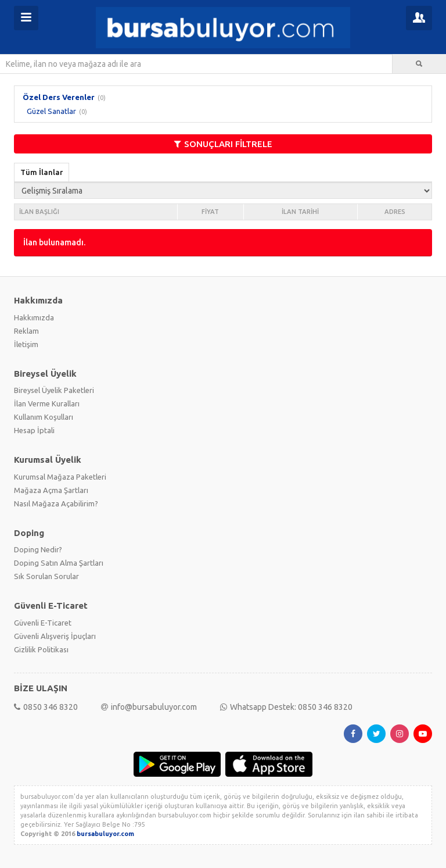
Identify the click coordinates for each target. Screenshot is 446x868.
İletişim (26, 344)
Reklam (26, 331)
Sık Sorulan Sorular (46, 576)
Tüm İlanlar (42, 172)
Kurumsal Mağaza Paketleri (60, 477)
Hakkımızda (34, 317)
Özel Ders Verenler (59, 97)
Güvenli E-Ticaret (43, 623)
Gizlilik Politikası (41, 649)
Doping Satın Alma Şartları (59, 563)
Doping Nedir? (38, 549)
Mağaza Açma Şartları (51, 490)
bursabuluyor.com (105, 834)
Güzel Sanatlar (51, 111)
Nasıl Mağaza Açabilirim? (56, 503)
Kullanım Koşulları (44, 417)
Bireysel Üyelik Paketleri (54, 390)
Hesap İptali (34, 430)
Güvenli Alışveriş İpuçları (55, 636)
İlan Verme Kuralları (47, 403)
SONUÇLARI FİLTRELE (223, 144)
